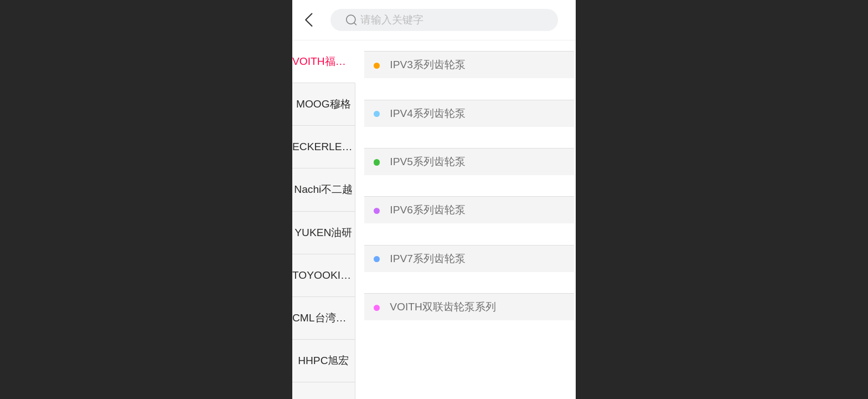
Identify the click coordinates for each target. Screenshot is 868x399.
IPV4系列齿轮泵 (428, 113)
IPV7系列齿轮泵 (428, 259)
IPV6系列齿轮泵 (428, 210)
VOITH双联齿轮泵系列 (443, 307)
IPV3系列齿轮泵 (428, 65)
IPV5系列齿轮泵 (428, 162)
